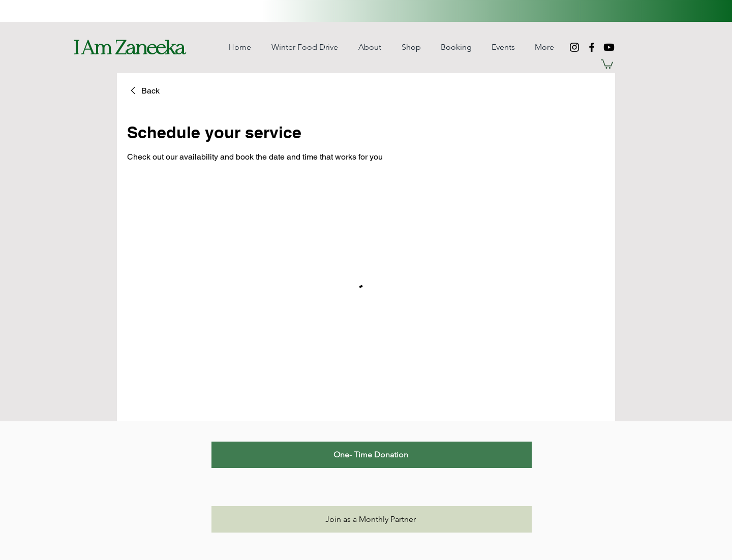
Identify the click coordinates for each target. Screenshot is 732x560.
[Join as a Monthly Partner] (372, 519)
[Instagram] (574, 47)
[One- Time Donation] (372, 455)
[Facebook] (592, 47)
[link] (143, 91)
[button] (411, 47)
